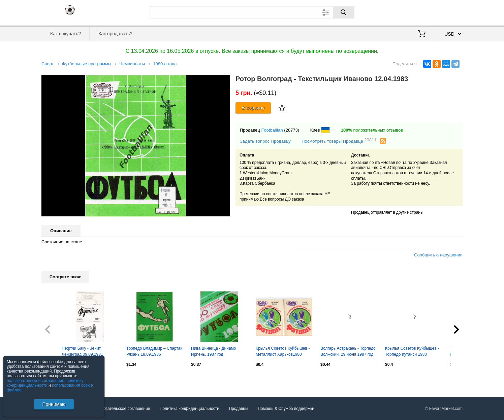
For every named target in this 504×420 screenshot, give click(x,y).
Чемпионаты (132, 64)
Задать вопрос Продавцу (265, 141)
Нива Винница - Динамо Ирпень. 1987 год (214, 351)
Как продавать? (115, 34)
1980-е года (165, 64)
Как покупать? (66, 34)
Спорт (48, 64)
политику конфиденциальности (45, 383)
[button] (224, 81)
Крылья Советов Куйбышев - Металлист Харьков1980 (283, 351)
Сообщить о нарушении (438, 255)
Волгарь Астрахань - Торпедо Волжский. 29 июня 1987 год (348, 351)
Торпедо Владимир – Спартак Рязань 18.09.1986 (154, 351)
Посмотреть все (56, 379)
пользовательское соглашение (36, 381)
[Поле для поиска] (252, 12)
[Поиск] (344, 12)
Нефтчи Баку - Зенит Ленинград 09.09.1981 (82, 351)
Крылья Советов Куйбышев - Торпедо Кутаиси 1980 (412, 351)
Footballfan (272, 130)
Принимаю (54, 404)
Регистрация (449, 12)
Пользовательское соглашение (121, 409)
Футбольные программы (87, 64)
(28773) (292, 130)
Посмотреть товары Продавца (339, 141)
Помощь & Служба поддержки (286, 409)
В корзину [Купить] (253, 108)
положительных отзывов (372, 130)
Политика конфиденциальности (190, 409)
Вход (423, 12)
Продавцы (238, 409)
